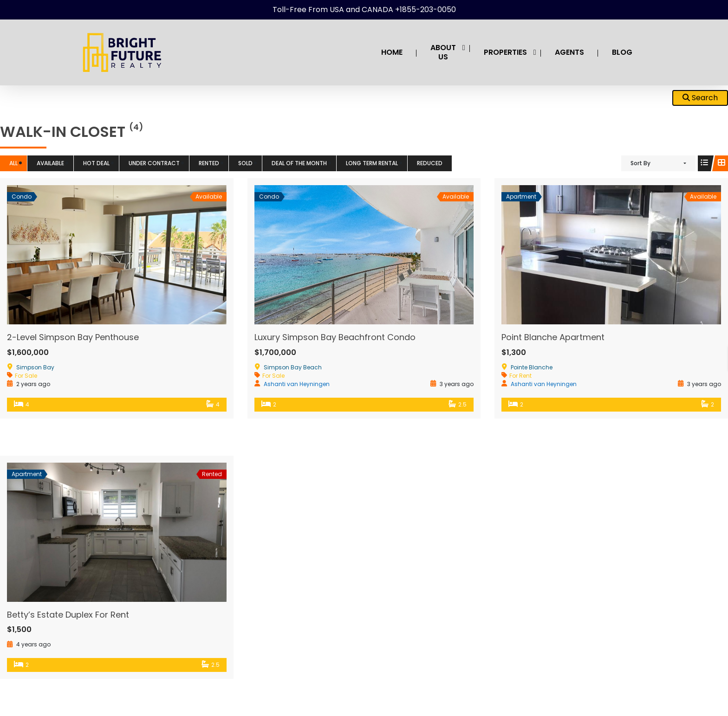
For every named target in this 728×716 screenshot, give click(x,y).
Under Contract (154, 163)
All (13, 163)
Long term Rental (372, 163)
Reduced (430, 163)
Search (700, 98)
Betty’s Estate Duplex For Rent (68, 615)
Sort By (640, 163)
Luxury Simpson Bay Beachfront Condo (335, 337)
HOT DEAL (96, 163)
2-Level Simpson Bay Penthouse (73, 337)
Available (50, 163)
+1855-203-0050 (426, 10)
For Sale (26, 376)
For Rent (520, 376)
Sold (245, 163)
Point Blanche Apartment (553, 337)
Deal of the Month (299, 163)
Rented (209, 163)
